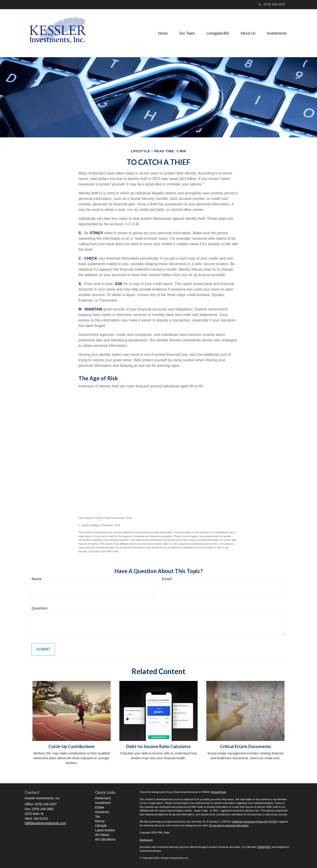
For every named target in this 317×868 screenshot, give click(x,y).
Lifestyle (101, 826)
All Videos (102, 835)
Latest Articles (105, 830)
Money (100, 821)
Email (167, 579)
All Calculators (105, 839)
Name (37, 579)
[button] (187, 33)
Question (39, 608)
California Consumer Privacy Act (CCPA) (255, 822)
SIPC (268, 847)
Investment (103, 803)
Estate (100, 807)
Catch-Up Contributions (72, 746)
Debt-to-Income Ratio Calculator (158, 746)
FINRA (261, 847)
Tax (98, 816)
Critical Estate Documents (246, 746)
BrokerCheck (219, 792)
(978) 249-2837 (272, 4)
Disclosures (146, 840)
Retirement (103, 798)
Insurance (102, 812)
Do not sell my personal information (229, 825)
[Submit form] (43, 649)
